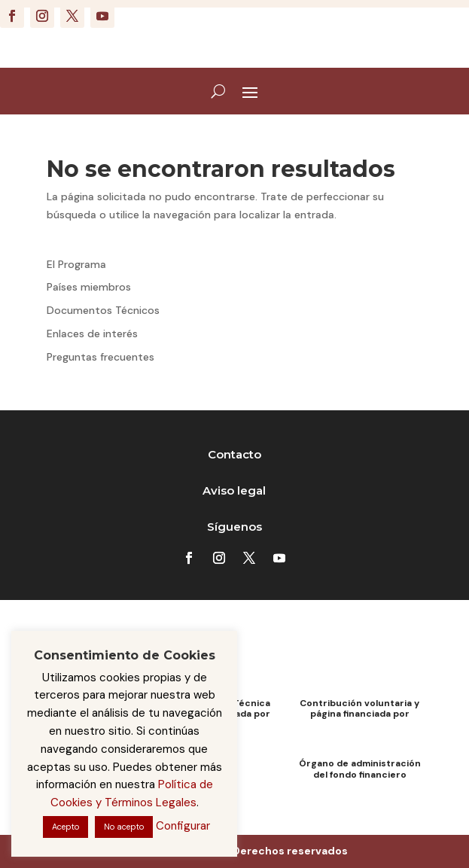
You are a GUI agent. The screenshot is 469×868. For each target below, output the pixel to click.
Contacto (234, 454)
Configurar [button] (183, 826)
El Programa (76, 264)
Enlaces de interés (92, 333)
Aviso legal (234, 490)
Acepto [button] (65, 827)
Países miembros (89, 287)
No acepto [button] (124, 827)
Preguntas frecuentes (100, 357)
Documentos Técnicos (103, 310)
